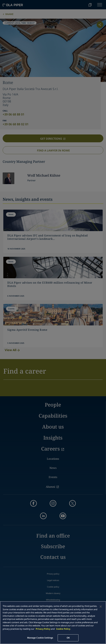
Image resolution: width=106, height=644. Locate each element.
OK (68, 638)
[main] (53, 623)
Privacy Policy (43, 629)
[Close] (101, 607)
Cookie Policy (63, 629)
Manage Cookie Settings (40, 638)
